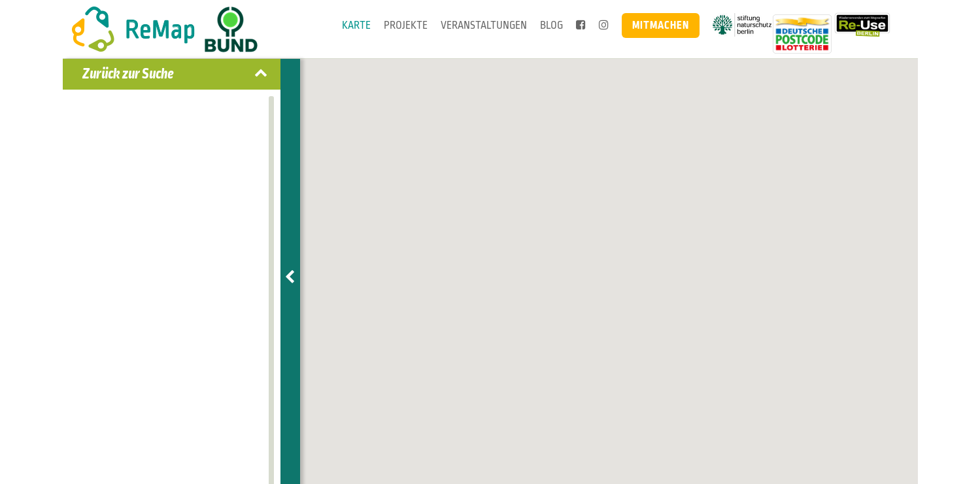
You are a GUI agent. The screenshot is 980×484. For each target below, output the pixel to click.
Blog (551, 25)
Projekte (406, 25)
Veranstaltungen (484, 25)
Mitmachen (661, 25)
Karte (356, 25)
